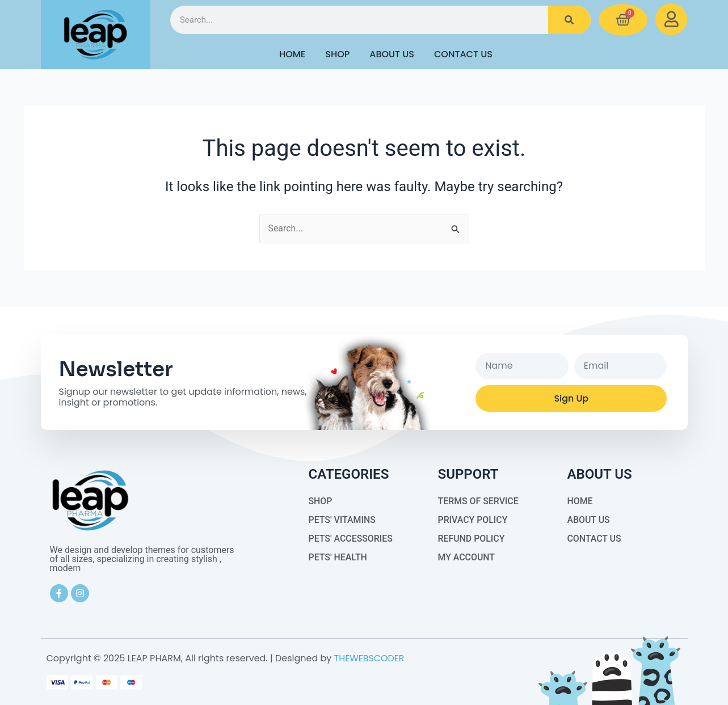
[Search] (569, 20)
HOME (292, 54)
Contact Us (463, 54)
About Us (392, 54)
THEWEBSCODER (370, 658)
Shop (337, 54)
